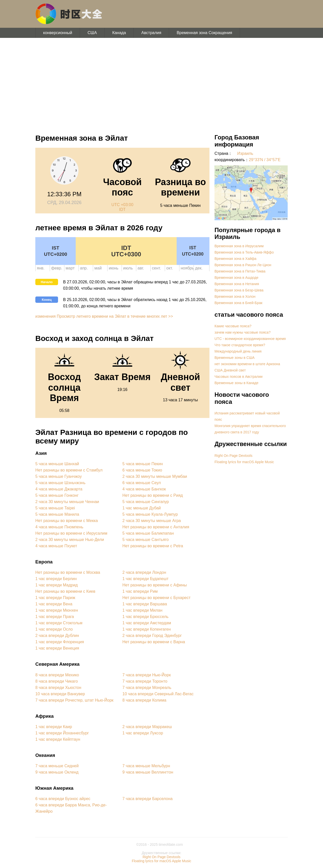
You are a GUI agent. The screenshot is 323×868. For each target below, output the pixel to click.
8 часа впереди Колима (144, 700)
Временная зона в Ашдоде (236, 278)
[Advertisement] (161, 83)
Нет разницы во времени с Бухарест (156, 598)
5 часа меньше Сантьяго (145, 540)
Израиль (245, 153)
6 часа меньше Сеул (142, 483)
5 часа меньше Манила (57, 514)
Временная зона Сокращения (204, 33)
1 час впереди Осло (54, 629)
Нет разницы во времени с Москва (68, 572)
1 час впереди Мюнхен (57, 610)
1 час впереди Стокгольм (59, 623)
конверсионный (58, 33)
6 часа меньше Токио (142, 470)
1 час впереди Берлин (56, 579)
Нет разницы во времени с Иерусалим (71, 533)
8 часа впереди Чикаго (57, 681)
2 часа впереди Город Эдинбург (152, 636)
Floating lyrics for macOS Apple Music (244, 462)
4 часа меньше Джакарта (59, 489)
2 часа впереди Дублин (57, 636)
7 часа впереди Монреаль (147, 688)
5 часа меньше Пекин (143, 464)
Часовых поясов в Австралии (238, 377)
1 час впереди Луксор (143, 733)
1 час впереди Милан (142, 610)
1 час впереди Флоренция (60, 642)
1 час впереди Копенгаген (146, 629)
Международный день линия (238, 351)
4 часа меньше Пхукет (56, 546)
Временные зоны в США (235, 358)
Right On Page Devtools (233, 456)
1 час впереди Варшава (145, 604)
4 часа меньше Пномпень (59, 527)
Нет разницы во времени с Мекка (67, 521)
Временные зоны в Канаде (236, 383)
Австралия (151, 33)
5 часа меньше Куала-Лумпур (150, 514)
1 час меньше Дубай (142, 508)
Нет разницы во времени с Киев (65, 591)
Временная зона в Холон (235, 296)
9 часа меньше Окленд (57, 772)
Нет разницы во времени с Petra (153, 546)
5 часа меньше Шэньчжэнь (60, 483)
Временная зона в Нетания (237, 284)
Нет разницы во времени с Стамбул (69, 470)
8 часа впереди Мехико (57, 675)
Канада (119, 33)
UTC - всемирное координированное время (250, 339)
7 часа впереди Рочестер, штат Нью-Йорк (74, 700)
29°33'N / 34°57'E (265, 160)
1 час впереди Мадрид (57, 585)
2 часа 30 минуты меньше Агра (152, 521)
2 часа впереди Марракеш (147, 727)
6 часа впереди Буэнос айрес (63, 799)
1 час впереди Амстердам (147, 623)
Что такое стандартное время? (240, 345)
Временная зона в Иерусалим (239, 246)
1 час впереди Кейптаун (58, 739)
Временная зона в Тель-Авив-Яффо (244, 252)
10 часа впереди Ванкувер (60, 694)
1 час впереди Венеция (57, 648)
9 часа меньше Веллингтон (148, 772)
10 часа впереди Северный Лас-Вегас (158, 694)
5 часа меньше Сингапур (146, 502)
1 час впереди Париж (55, 598)
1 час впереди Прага (55, 617)
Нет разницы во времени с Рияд (153, 495)
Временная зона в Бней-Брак (238, 303)
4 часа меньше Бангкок (144, 489)
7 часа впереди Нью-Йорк (147, 675)
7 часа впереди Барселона (147, 799)
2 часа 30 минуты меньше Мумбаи (155, 476)
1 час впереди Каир (54, 727)
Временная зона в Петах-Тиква (240, 271)
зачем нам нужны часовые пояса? (243, 332)
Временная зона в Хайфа (235, 259)
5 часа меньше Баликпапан (148, 533)
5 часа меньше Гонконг (57, 495)
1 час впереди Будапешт (145, 579)
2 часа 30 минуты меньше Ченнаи (67, 502)
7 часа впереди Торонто (145, 681)
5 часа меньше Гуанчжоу (59, 476)
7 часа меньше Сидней (57, 766)
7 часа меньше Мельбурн (146, 766)
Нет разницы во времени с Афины (155, 585)
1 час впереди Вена (54, 604)
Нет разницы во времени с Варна (154, 642)
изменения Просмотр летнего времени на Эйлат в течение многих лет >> (104, 316)
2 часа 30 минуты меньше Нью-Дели (70, 540)
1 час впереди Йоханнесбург (62, 733)
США (92, 33)
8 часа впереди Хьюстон (58, 688)
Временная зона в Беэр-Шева (239, 290)
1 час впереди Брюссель (145, 617)
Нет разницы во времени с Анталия (156, 527)
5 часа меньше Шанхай (57, 464)
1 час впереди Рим (140, 591)
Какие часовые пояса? (233, 326)
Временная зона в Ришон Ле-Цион (243, 265)
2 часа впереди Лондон (144, 572)
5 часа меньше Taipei (55, 508)
